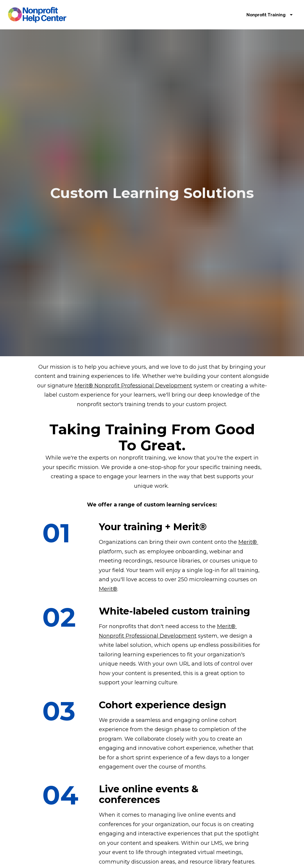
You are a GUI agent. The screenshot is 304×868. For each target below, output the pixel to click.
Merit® (248, 501)
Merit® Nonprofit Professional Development (133, 345)
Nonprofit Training (270, 20)
